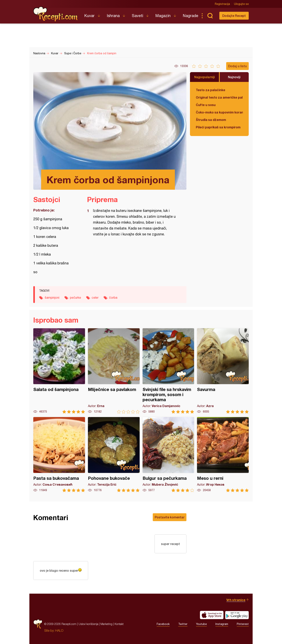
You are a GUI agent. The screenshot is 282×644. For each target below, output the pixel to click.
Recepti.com (56, 14)
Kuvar (89, 16)
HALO (59, 630)
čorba (113, 298)
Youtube (201, 624)
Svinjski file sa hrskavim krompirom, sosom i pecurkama (168, 371)
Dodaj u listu (237, 66)
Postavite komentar (170, 517)
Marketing (106, 624)
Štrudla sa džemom (211, 120)
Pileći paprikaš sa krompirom (218, 127)
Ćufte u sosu (206, 105)
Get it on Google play (237, 615)
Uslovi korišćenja (88, 624)
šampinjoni (52, 298)
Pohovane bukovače (114, 455)
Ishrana (113, 16)
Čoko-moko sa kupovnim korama (219, 112)
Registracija (222, 4)
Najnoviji (234, 77)
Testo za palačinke (211, 90)
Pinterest (243, 624)
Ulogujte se (241, 4)
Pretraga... (210, 16)
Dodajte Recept (234, 16)
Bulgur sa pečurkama (168, 455)
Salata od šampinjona (59, 371)
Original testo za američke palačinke (219, 97)
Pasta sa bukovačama (59, 455)
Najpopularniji (205, 77)
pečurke (75, 298)
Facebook (163, 624)
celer (95, 298)
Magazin (163, 16)
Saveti (137, 16)
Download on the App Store (212, 615)
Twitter (183, 624)
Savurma (223, 371)
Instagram (222, 624)
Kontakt (119, 624)
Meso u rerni (223, 455)
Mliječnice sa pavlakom (114, 371)
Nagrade (190, 16)
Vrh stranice (236, 600)
